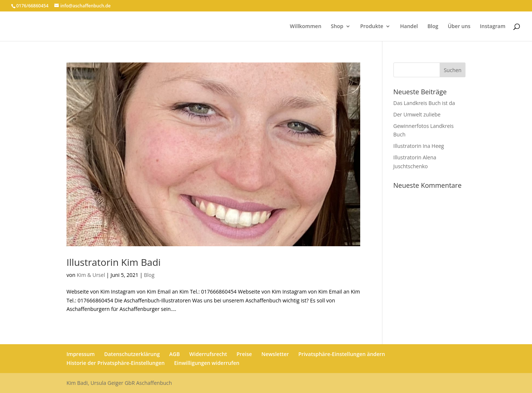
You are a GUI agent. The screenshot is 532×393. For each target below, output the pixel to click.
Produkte (372, 27)
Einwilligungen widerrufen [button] (207, 363)
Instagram (493, 27)
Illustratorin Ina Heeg (419, 146)
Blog (433, 27)
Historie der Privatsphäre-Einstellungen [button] (116, 363)
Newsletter (275, 354)
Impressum (81, 354)
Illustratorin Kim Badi (114, 262)
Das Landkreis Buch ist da (424, 103)
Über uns (459, 27)
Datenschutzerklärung (132, 354)
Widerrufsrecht (208, 354)
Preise (244, 354)
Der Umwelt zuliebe (417, 114)
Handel (409, 27)
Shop (337, 27)
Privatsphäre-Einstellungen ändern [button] (342, 354)
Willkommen (306, 27)
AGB (175, 354)
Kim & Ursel (91, 275)
